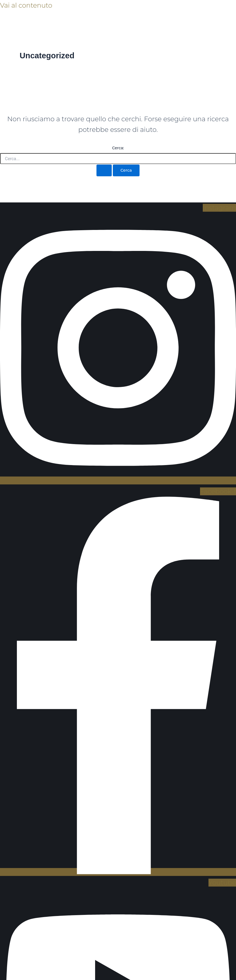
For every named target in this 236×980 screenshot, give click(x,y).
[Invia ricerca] (104, 170)
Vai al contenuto (26, 5)
